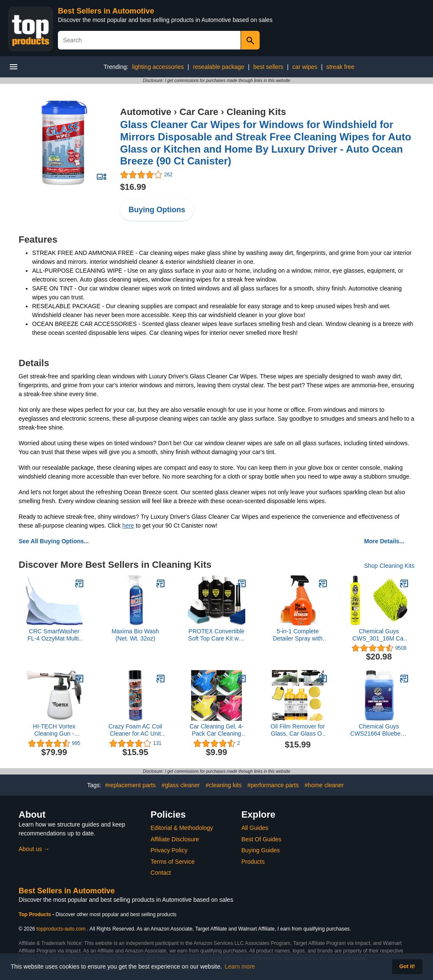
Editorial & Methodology (182, 828)
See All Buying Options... (54, 541)
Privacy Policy (169, 850)
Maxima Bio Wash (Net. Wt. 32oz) (135, 635)
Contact (161, 873)
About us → (34, 849)
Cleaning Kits (256, 112)
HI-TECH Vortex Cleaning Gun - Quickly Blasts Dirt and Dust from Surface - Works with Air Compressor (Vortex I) (54, 730)
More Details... (384, 541)
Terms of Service (173, 862)
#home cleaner (324, 785)
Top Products (36, 914)
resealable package (218, 67)
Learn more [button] (240, 966)
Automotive (146, 112)
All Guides (255, 828)
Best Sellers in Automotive (106, 11)
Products (253, 862)
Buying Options (157, 210)
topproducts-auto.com (61, 929)
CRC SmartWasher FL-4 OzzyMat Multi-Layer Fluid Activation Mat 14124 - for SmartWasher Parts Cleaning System (54, 635)
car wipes (305, 67)
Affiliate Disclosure (175, 839)
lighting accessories (158, 67)
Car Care (199, 112)
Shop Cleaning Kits (389, 566)
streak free (340, 67)
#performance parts (273, 785)
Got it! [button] (407, 966)
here (128, 526)
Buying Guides (261, 850)
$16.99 (133, 187)
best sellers (268, 67)
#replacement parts (130, 785)
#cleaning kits (223, 785)
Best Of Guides (262, 839)
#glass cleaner (181, 785)
